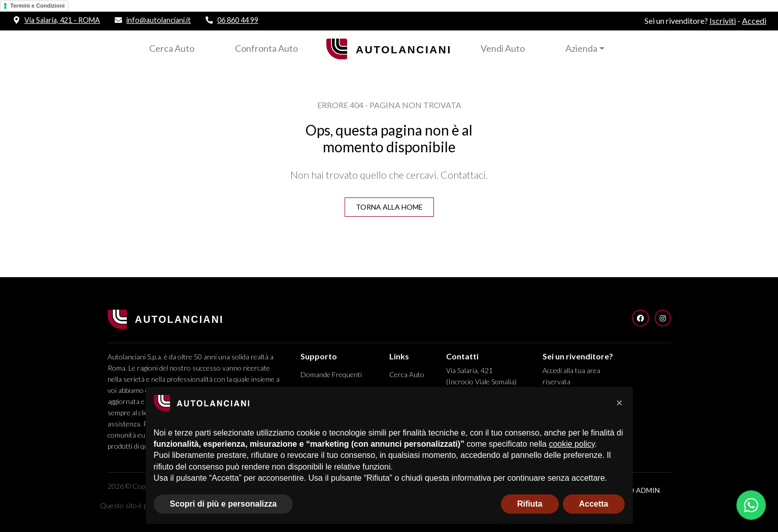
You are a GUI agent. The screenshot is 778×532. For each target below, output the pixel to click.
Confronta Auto (266, 48)
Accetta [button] (594, 504)
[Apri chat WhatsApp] (751, 505)
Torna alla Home (389, 207)
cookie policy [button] (571, 444)
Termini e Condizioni (37, 6)
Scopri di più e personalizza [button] (224, 504)
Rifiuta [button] (530, 504)
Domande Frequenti (331, 374)
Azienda (581, 48)
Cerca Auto (172, 48)
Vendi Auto (503, 48)
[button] (620, 403)
